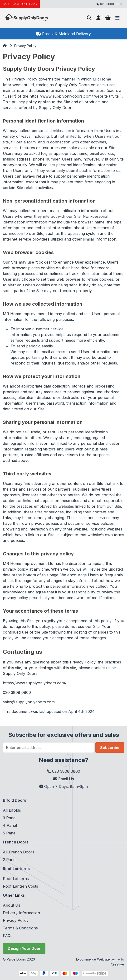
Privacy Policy (25, 46)
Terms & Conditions (20, 928)
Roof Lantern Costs (20, 886)
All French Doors (19, 852)
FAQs (8, 936)
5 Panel (10, 833)
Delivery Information (21, 913)
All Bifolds (12, 810)
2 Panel (10, 860)
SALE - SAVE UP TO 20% (20, 4)
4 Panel (10, 825)
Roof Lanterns (16, 879)
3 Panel (10, 818)
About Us (12, 905)
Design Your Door (24, 948)
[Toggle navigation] (117, 18)
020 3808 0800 (64, 771)
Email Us (64, 779)
